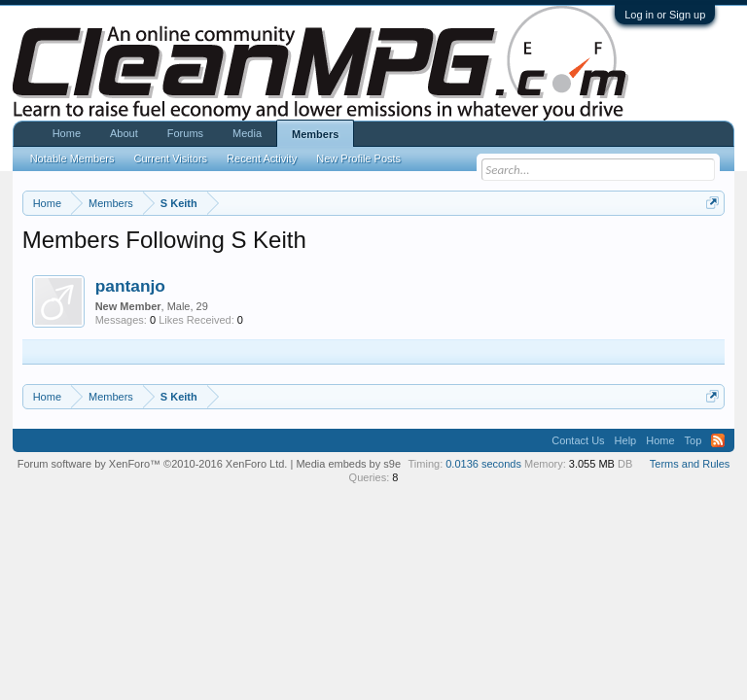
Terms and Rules (690, 464)
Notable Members (72, 158)
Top (694, 440)
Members (315, 134)
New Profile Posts (358, 158)
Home (67, 133)
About (124, 133)
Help (626, 440)
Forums (185, 133)
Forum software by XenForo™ (153, 464)
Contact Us (578, 440)
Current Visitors (171, 158)
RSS (718, 440)
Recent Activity (262, 158)
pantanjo (130, 286)
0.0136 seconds (483, 464)
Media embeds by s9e (348, 464)
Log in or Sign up (665, 15)
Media (247, 133)
